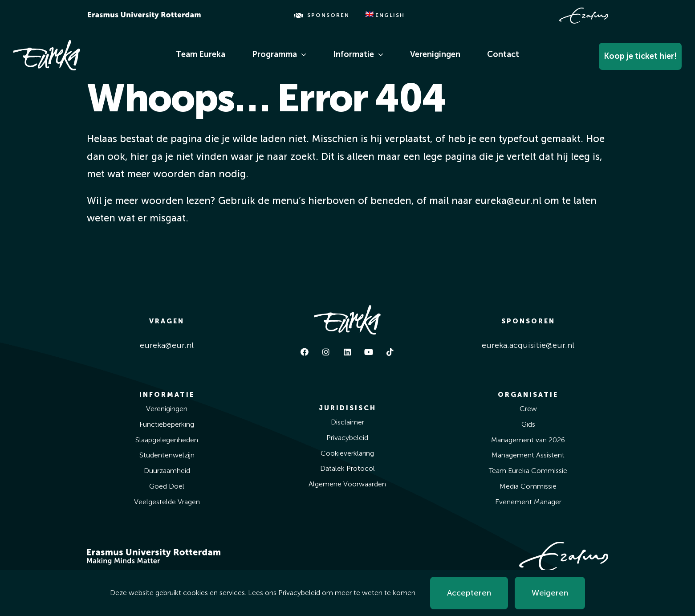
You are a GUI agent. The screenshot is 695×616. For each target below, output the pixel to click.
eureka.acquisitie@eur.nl (528, 345)
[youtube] (369, 352)
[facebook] (305, 352)
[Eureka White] (47, 44)
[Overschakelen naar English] (385, 16)
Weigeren (550, 593)
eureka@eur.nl (167, 345)
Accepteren (469, 593)
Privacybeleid (299, 593)
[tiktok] (390, 352)
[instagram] (326, 352)
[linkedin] (347, 352)
